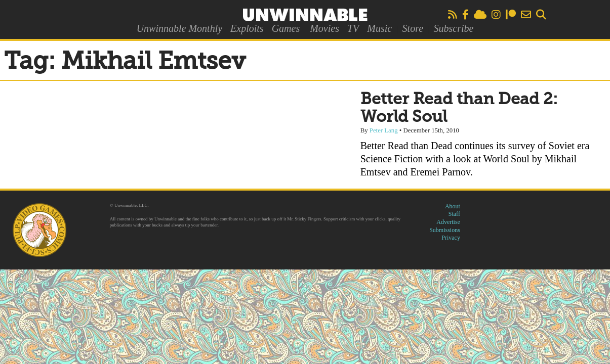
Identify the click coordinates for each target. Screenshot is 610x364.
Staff (454, 214)
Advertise (448, 222)
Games (286, 28)
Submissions (445, 230)
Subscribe (453, 28)
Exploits (247, 28)
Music (379, 28)
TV (353, 28)
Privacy (451, 238)
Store (413, 28)
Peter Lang (384, 130)
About (453, 206)
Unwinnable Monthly (179, 28)
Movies (324, 28)
